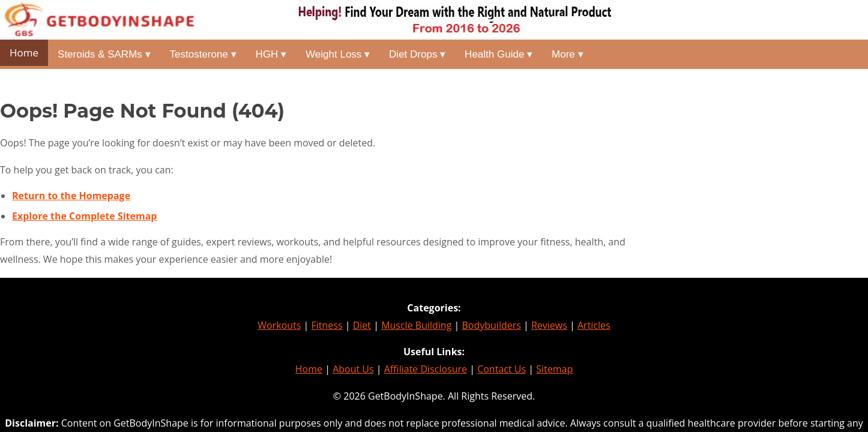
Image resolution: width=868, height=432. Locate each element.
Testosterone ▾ (203, 54)
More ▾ (567, 54)
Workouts (279, 325)
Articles (594, 325)
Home (24, 52)
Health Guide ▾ (499, 54)
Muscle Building (416, 325)
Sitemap (554, 369)
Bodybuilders (491, 325)
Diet (362, 325)
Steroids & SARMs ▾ (104, 54)
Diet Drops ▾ (417, 54)
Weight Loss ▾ (338, 54)
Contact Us (502, 369)
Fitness (327, 325)
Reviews (549, 325)
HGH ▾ (271, 54)
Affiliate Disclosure (426, 369)
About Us (353, 369)
